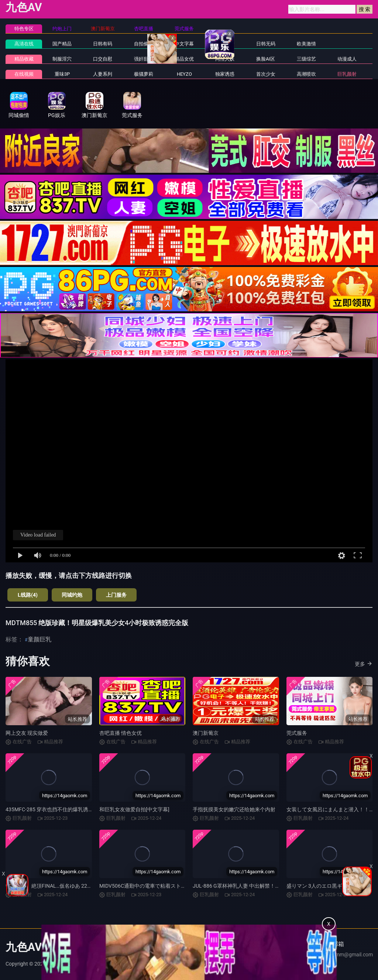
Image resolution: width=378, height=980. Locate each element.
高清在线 (24, 44)
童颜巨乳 (39, 639)
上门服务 (116, 595)
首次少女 (266, 74)
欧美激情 (306, 44)
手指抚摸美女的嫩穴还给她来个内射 (234, 809)
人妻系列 (103, 74)
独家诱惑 (225, 74)
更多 (364, 664)
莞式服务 (297, 733)
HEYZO (184, 74)
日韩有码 (103, 44)
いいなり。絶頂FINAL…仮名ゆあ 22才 (49, 886)
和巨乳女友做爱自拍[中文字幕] (134, 809)
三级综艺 (306, 59)
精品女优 (184, 59)
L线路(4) (28, 595)
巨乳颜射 (347, 74)
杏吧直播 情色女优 (121, 733)
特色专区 (24, 29)
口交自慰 (103, 59)
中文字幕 (184, 44)
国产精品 (62, 44)
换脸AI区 (266, 59)
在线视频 (24, 74)
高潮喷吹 (306, 74)
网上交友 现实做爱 (27, 733)
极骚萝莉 (144, 74)
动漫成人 (347, 59)
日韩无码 (266, 44)
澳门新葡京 (206, 733)
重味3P (62, 74)
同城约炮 (72, 595)
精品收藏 (24, 59)
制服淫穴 (62, 59)
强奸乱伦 (144, 59)
